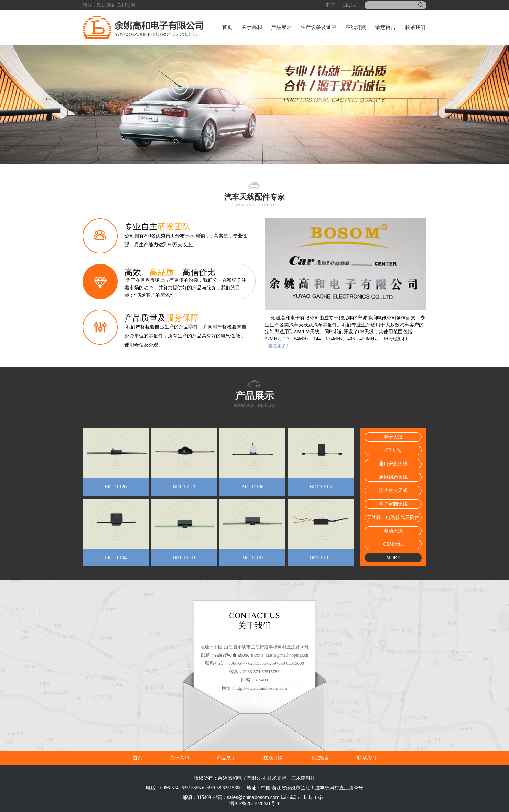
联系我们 (415, 27)
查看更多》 (279, 346)
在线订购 (356, 27)
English (350, 5)
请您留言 (386, 27)
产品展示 (281, 27)
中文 (330, 5)
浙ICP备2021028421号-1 (254, 804)
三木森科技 (303, 778)
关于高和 (252, 27)
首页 (227, 27)
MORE (393, 558)
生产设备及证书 (319, 27)
